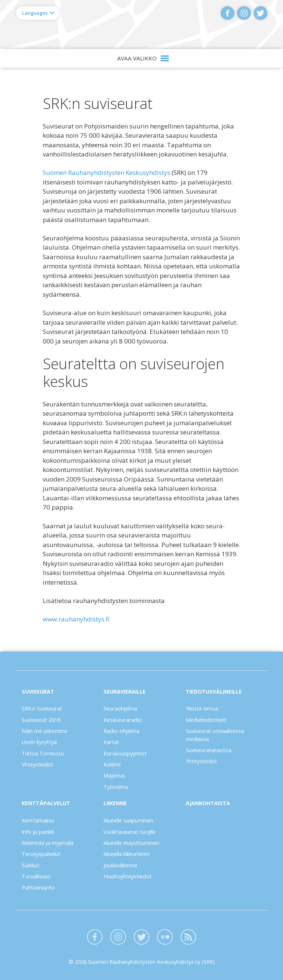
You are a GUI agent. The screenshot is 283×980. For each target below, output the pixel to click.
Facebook (228, 13)
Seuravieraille (125, 692)
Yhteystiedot (37, 764)
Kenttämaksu (38, 820)
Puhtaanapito (38, 887)
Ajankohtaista (208, 803)
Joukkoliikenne (120, 865)
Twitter (260, 13)
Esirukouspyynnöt (125, 753)
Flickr (165, 937)
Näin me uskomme (45, 731)
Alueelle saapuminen (128, 820)
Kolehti (112, 764)
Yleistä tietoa (202, 708)
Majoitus (114, 775)
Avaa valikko (137, 58)
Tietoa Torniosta (43, 753)
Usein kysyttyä (39, 742)
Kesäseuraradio (123, 720)
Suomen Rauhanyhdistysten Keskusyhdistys (106, 172)
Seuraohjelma (120, 708)
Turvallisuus (36, 876)
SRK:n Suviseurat (42, 708)
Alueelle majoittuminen (131, 843)
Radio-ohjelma (121, 731)
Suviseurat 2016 (41, 720)
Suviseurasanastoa (209, 750)
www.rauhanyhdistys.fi (76, 619)
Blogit (188, 937)
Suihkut (31, 865)
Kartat (111, 742)
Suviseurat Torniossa (142, 24)
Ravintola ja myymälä (48, 843)
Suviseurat (38, 692)
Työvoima (116, 787)
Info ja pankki (38, 832)
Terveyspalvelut (41, 854)
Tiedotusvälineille (214, 692)
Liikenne (115, 803)
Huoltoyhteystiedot (127, 876)
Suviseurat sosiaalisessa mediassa (215, 735)
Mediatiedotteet (206, 720)
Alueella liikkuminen (127, 854)
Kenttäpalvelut (46, 803)
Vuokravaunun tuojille (130, 832)
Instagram (244, 13)
